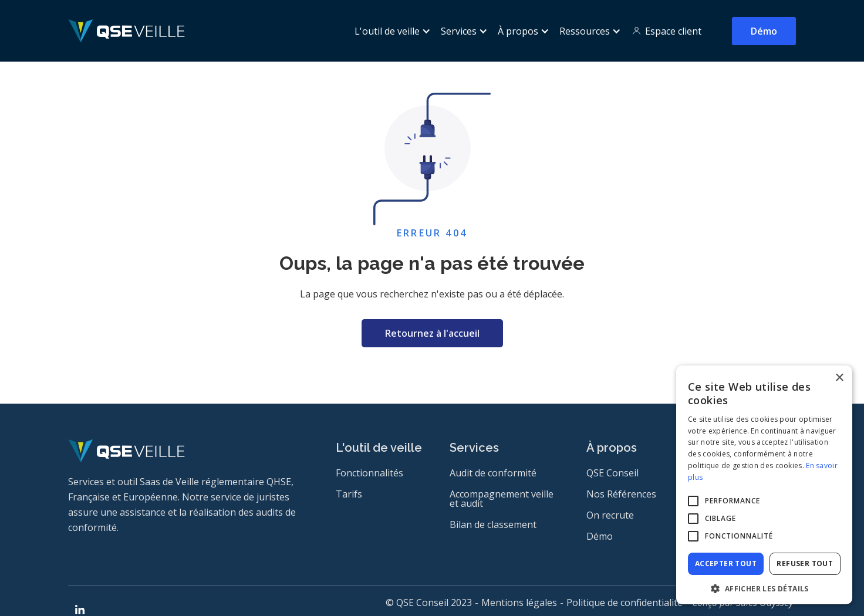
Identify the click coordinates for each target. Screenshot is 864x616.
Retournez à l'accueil (432, 333)
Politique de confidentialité (625, 603)
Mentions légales (519, 603)
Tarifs (349, 494)
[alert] (764, 485)
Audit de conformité (493, 473)
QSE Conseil (612, 473)
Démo (764, 31)
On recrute (610, 515)
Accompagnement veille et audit (502, 499)
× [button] (839, 378)
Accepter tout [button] (726, 563)
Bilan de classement (493, 524)
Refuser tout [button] (805, 563)
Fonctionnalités (369, 473)
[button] (391, 31)
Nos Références (621, 494)
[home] (126, 31)
